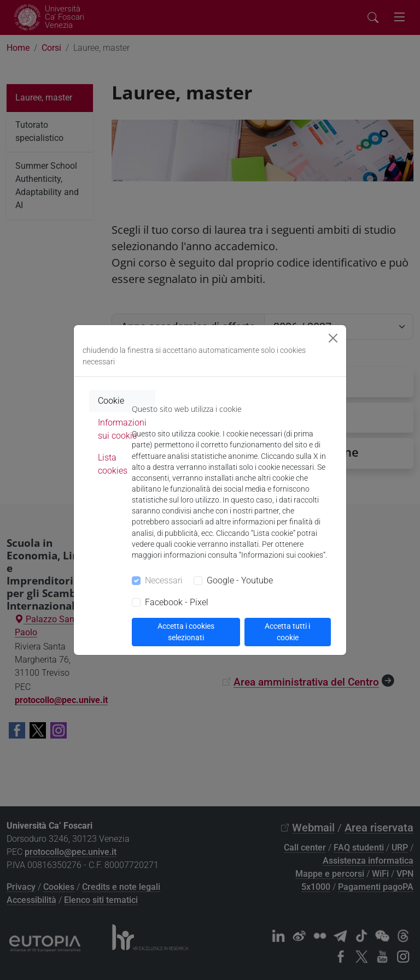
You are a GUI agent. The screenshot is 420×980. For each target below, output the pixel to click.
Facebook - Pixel (177, 602)
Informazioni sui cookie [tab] (122, 429)
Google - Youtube (240, 580)
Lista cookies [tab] (113, 464)
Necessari (164, 580)
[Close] (333, 338)
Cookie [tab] (111, 401)
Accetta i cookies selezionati (186, 632)
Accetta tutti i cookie (287, 632)
